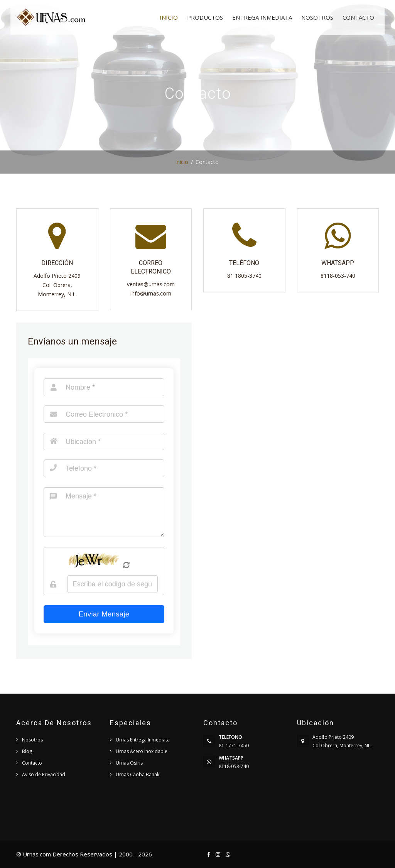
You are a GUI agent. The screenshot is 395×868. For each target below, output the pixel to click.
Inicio (169, 17)
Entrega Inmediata (262, 17)
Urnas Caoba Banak (138, 774)
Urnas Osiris (129, 763)
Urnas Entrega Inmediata (143, 740)
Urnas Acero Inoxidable (142, 751)
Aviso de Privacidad (44, 774)
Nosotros (317, 17)
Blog (27, 751)
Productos (205, 17)
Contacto (358, 17)
